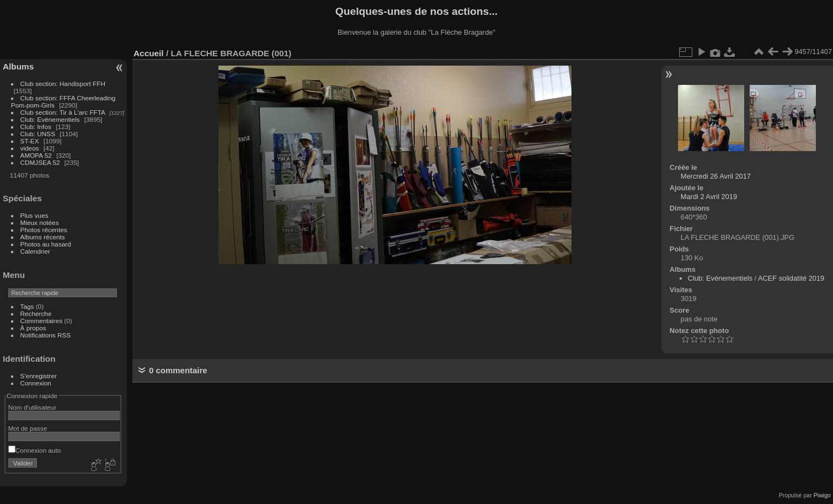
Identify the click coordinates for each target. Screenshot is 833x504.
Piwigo (822, 495)
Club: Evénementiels (50, 119)
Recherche (36, 313)
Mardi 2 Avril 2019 (709, 197)
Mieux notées (40, 222)
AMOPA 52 (36, 155)
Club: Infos (36, 127)
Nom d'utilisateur (32, 407)
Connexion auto (34, 450)
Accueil (149, 53)
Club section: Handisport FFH (63, 84)
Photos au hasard (46, 244)
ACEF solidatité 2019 (791, 278)
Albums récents (43, 237)
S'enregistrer (39, 376)
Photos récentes (44, 230)
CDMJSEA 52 (40, 162)
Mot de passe (28, 428)
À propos (33, 328)
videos (30, 148)
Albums (18, 66)
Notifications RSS (46, 335)
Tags (27, 306)
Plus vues (34, 215)
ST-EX (30, 141)
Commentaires (42, 321)
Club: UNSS (38, 134)
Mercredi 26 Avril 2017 (716, 176)
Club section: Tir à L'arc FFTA (63, 112)
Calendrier (35, 251)
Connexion (36, 383)
